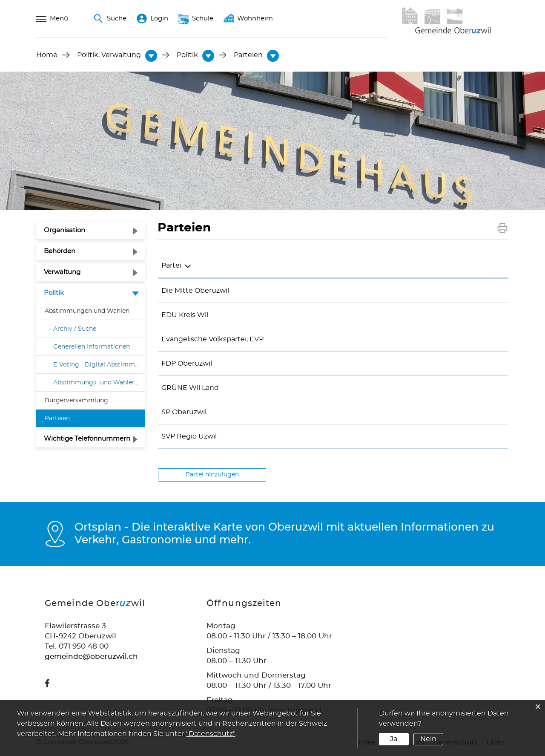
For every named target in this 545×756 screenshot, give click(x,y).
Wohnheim (248, 19)
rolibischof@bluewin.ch (435, 412)
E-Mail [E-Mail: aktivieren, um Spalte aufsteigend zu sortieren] (406, 265)
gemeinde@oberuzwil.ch (91, 656)
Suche (110, 19)
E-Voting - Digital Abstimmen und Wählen (99, 365)
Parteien (76, 417)
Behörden (60, 251)
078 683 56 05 (298, 339)
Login (152, 19)
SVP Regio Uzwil (189, 436)
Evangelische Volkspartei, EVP (212, 339)
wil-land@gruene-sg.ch (435, 388)
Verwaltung (62, 272)
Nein (428, 739)
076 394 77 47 (298, 364)
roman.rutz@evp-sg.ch (434, 339)
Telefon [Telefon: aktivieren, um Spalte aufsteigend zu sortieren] (287, 265)
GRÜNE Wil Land (190, 388)
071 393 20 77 (297, 315)
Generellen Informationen (92, 347)
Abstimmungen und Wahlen (87, 311)
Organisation (65, 230)
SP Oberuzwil (184, 412)
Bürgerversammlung (76, 400)
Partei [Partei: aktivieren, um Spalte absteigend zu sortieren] (171, 265)
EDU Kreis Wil (185, 315)
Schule (196, 19)
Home (47, 55)
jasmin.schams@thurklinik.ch (445, 436)
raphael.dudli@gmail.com (439, 364)
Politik (54, 293)
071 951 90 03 (297, 291)
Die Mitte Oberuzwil (195, 291)
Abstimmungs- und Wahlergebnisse (99, 383)
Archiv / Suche (75, 329)
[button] (109, 55)
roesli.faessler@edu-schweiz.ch (448, 315)
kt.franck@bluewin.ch (433, 291)
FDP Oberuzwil (187, 364)
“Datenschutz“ (211, 734)
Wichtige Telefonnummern (87, 439)
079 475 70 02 (298, 412)
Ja (394, 739)
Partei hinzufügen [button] (212, 475)
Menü (52, 19)
